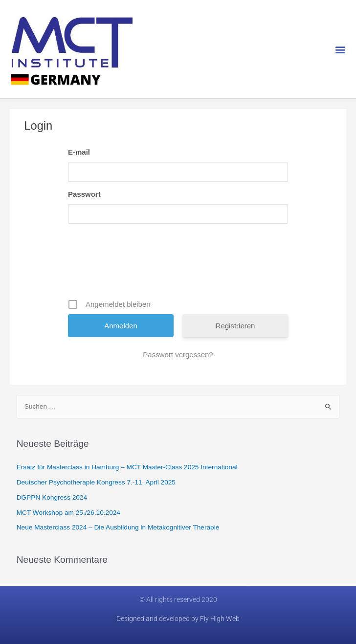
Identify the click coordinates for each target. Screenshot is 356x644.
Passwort (84, 194)
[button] (341, 49)
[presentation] (179, 265)
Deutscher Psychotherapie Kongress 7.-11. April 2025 (96, 482)
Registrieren (235, 326)
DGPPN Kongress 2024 (52, 497)
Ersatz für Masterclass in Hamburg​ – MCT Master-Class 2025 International (127, 467)
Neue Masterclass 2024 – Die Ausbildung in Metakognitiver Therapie (118, 527)
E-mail (79, 152)
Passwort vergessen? (178, 355)
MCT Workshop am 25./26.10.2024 (68, 513)
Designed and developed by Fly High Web (178, 619)
